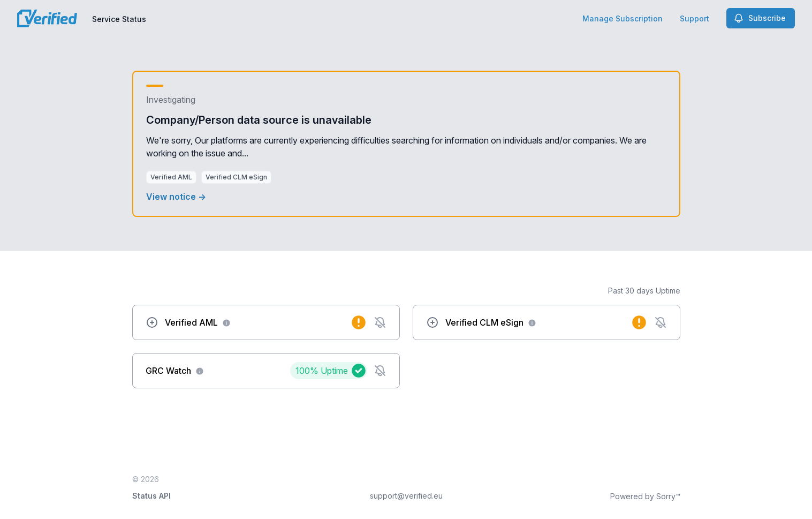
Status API (151, 496)
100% (322, 371)
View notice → (176, 197)
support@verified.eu (406, 496)
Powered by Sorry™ (645, 496)
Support (695, 18)
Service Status (119, 19)
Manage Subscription (623, 18)
